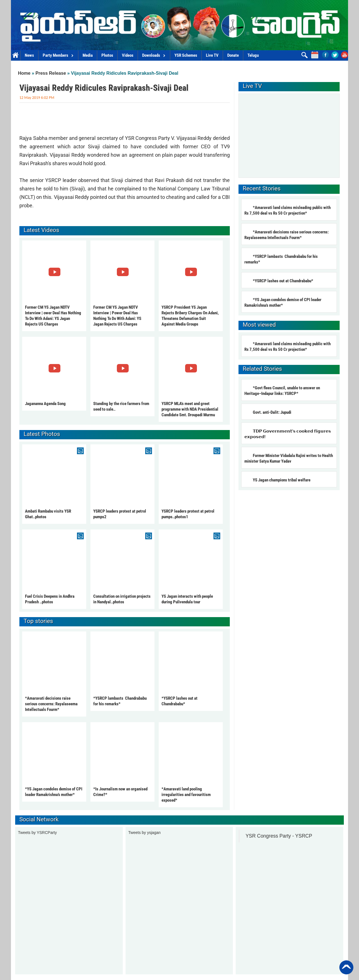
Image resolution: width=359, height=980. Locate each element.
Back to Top (346, 967)
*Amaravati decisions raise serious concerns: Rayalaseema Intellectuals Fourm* (51, 704)
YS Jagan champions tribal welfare (282, 480)
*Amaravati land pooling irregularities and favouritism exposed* (186, 795)
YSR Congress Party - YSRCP (279, 836)
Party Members (58, 55)
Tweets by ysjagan (145, 833)
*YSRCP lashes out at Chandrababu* (283, 281)
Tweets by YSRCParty (37, 833)
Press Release (51, 73)
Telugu (253, 55)
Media (88, 55)
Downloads (154, 55)
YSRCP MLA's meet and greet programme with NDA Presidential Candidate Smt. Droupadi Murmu (190, 409)
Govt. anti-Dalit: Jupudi (272, 412)
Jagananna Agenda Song (45, 404)
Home (16, 55)
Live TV (212, 55)
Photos (107, 55)
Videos (128, 55)
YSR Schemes (186, 55)
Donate (233, 55)
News (29, 55)
